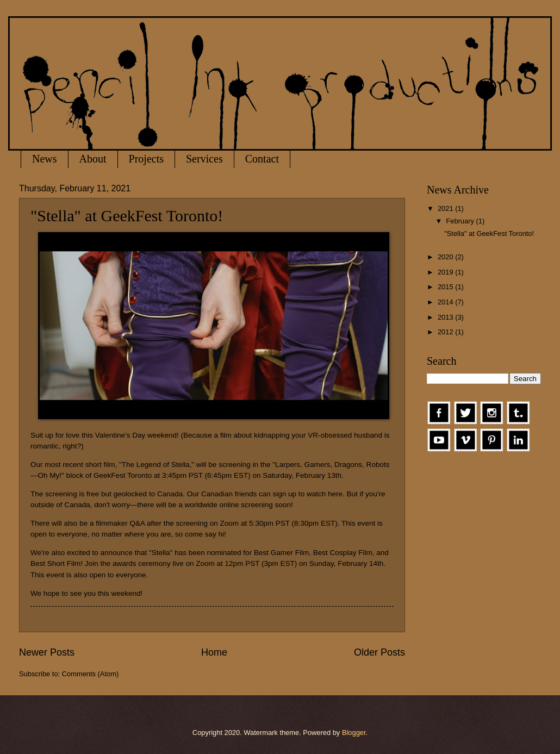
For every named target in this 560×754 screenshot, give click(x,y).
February (461, 221)
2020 (446, 257)
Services (204, 159)
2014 (446, 302)
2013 (446, 317)
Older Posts (379, 652)
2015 (446, 287)
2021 (446, 208)
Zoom (230, 523)
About (93, 159)
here (335, 494)
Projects (146, 159)
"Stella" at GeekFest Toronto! (127, 216)
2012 (446, 332)
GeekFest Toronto (123, 475)
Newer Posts (47, 652)
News (45, 159)
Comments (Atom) (90, 674)
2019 (446, 272)
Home (214, 652)
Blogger (354, 733)
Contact (262, 159)
